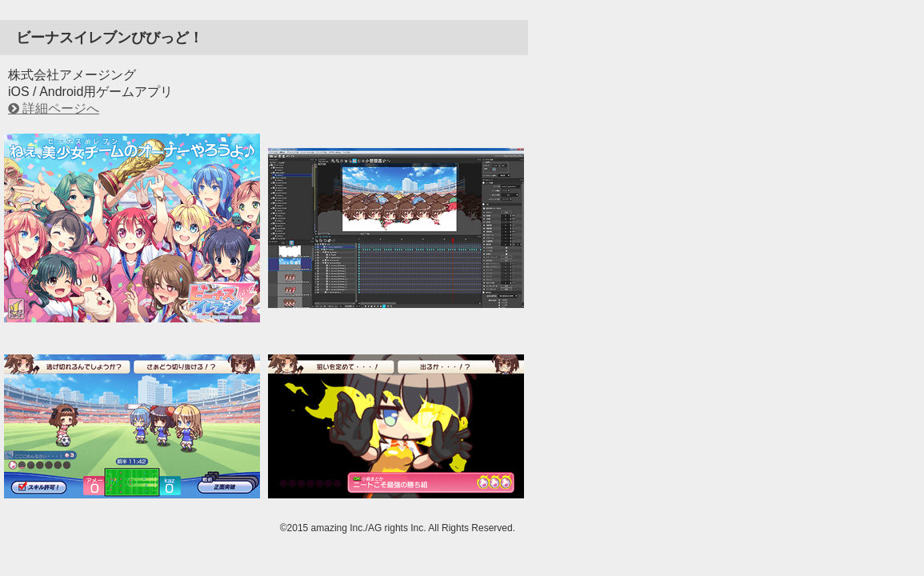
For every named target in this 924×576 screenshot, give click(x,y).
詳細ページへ (61, 108)
